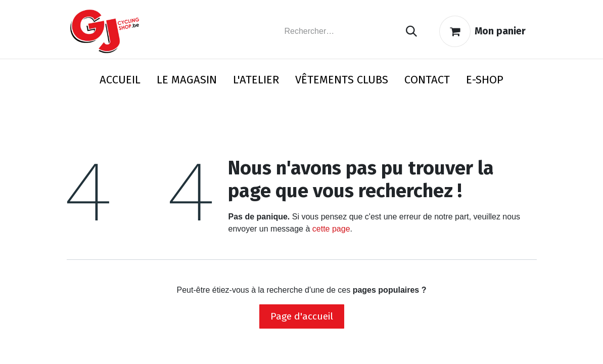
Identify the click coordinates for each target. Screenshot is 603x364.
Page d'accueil (302, 316)
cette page (331, 229)
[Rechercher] (411, 32)
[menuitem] (120, 82)
